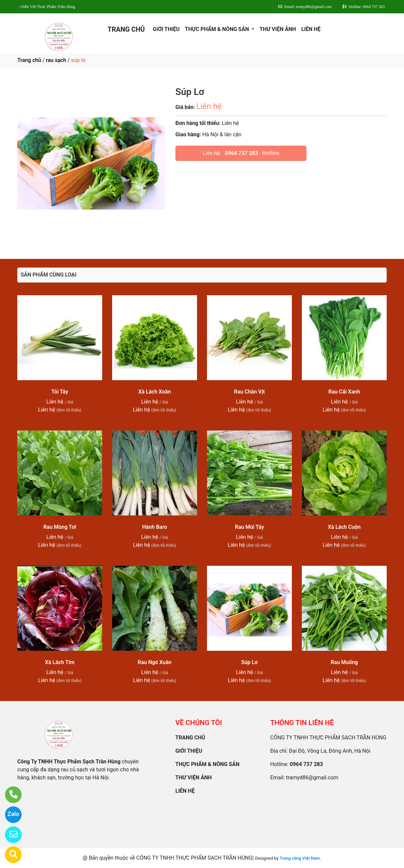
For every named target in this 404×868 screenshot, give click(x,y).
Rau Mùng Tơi (60, 527)
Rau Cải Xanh (344, 392)
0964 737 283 (241, 153)
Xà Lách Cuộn (344, 527)
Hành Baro (155, 527)
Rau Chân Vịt (249, 392)
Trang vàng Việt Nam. (300, 858)
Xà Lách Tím (60, 662)
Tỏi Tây (60, 392)
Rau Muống (344, 662)
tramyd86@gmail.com (312, 778)
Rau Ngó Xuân (155, 662)
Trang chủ (29, 60)
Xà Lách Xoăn (155, 392)
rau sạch (56, 60)
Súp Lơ (250, 662)
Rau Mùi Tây (249, 527)
